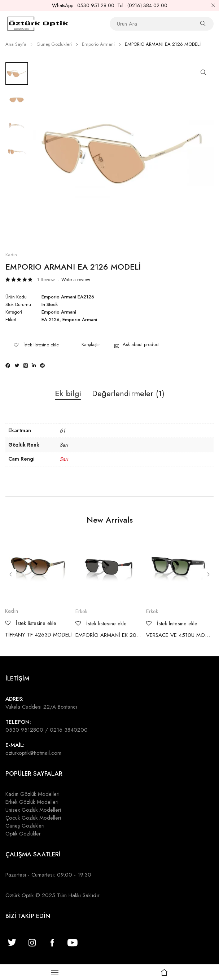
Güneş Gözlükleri (54, 44)
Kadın (11, 255)
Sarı (64, 459)
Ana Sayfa (16, 44)
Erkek (81, 611)
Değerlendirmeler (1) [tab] (128, 394)
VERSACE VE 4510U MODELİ (180, 635)
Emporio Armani (98, 44)
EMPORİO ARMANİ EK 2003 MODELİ (109, 635)
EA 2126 (51, 320)
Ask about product (141, 344)
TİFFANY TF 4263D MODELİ (38, 635)
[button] (203, 72)
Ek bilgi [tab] (68, 394)
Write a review (76, 280)
